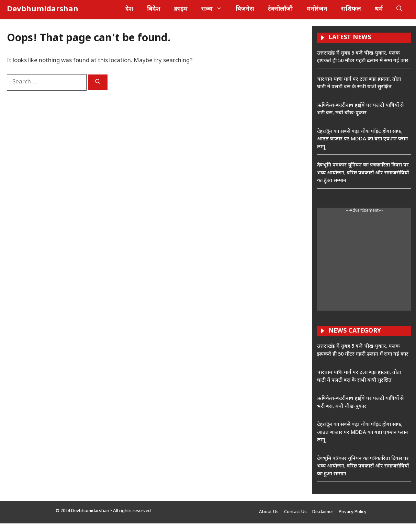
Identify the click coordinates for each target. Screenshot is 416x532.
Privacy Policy (353, 512)
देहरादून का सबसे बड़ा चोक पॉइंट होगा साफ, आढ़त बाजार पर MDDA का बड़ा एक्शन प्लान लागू (363, 139)
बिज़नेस (245, 9)
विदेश (154, 9)
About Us (269, 512)
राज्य (215, 9)
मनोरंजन (317, 9)
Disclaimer (323, 512)
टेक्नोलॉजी (280, 9)
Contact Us (295, 512)
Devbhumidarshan (43, 9)
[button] (399, 9)
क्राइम (181, 9)
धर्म (379, 9)
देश (129, 9)
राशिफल (351, 9)
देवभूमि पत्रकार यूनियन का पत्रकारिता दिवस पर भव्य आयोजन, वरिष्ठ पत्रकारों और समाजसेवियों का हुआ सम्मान (363, 173)
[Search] (98, 82)
